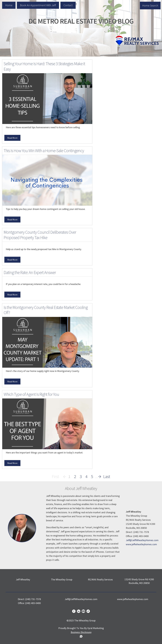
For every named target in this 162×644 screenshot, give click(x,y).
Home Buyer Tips (111, 156)
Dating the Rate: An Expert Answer (30, 272)
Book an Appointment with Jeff (38, 5)
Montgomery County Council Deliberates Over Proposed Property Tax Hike (40, 235)
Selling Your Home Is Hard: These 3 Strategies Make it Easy (44, 66)
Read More (12, 138)
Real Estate (108, 162)
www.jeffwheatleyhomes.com (141, 544)
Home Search (150, 5)
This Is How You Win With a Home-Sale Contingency (44, 151)
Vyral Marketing (96, 628)
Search (152, 71)
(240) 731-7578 (33, 599)
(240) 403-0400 (33, 603)
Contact (68, 5)
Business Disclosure (81, 632)
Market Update (110, 168)
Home (9, 5)
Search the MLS (128, 135)
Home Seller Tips (111, 174)
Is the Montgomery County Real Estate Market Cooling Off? (46, 310)
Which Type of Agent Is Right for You (31, 394)
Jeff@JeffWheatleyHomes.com (142, 540)
